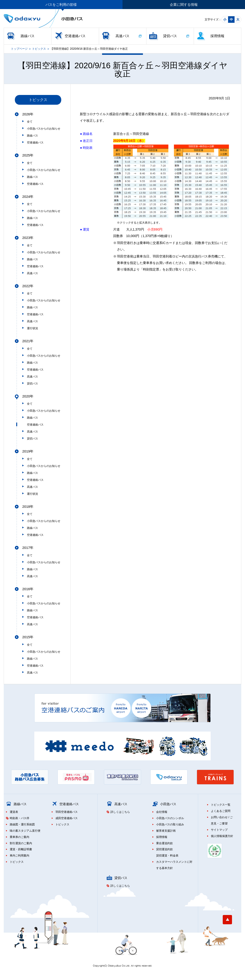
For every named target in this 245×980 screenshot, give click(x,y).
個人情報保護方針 (222, 836)
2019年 (28, 451)
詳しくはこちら (120, 812)
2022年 (28, 286)
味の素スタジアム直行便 (25, 831)
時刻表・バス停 (19, 818)
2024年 (28, 197)
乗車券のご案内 (19, 837)
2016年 (28, 589)
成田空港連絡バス (67, 818)
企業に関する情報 (184, 5)
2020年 (28, 396)
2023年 (28, 238)
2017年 (28, 548)
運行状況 (32, 328)
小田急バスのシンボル (170, 818)
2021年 (28, 341)
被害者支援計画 (166, 831)
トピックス (39, 49)
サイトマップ (219, 830)
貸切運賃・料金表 (167, 856)
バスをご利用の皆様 (61, 5)
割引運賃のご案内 (21, 843)
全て (30, 122)
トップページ (19, 49)
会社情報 (162, 812)
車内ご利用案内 (19, 856)
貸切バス (170, 36)
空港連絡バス (75, 36)
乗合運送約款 (164, 843)
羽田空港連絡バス (67, 812)
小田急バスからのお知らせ (44, 129)
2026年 (28, 114)
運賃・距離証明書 (21, 849)
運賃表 (14, 812)
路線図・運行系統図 (22, 824)
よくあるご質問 (221, 811)
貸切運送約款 (164, 849)
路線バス (28, 36)
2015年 (28, 637)
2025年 (28, 155)
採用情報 (217, 36)
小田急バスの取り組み (170, 824)
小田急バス (168, 804)
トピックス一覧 (221, 805)
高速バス (122, 36)
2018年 (28, 506)
